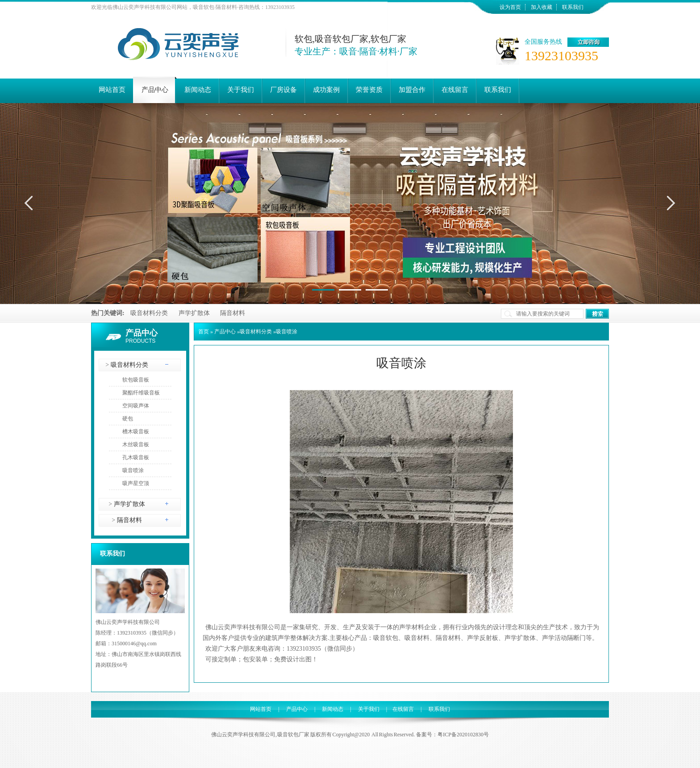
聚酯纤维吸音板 (141, 393)
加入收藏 (542, 7)
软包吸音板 (136, 380)
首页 (204, 332)
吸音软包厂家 (293, 735)
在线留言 (403, 709)
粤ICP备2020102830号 (463, 735)
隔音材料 (233, 313)
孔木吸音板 (136, 457)
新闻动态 (333, 709)
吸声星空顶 (136, 483)
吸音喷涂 (133, 470)
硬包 (128, 419)
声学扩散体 (194, 313)
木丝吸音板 (136, 444)
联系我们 (573, 7)
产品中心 (142, 333)
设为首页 (510, 7)
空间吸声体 (136, 406)
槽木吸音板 (136, 432)
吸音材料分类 (149, 313)
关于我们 (369, 709)
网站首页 (261, 709)
